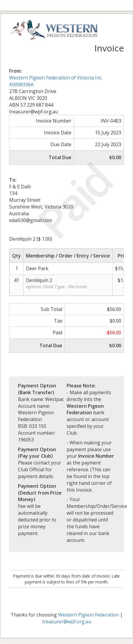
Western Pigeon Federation (88, 615)
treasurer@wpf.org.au (67, 622)
